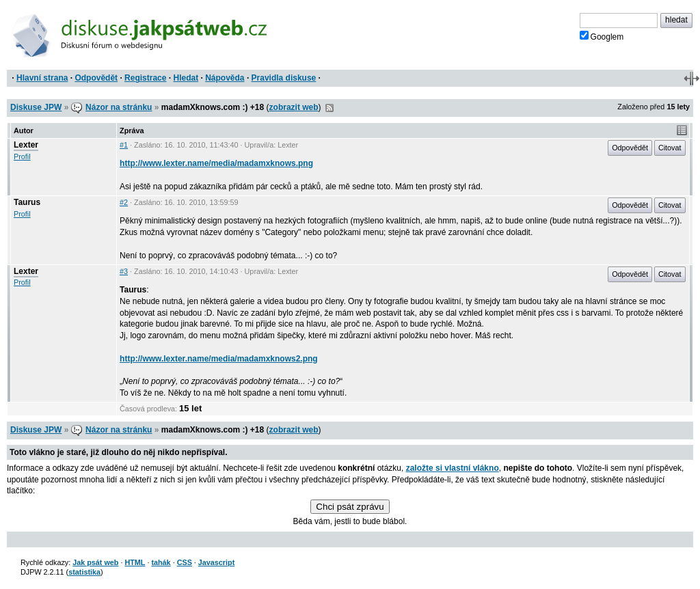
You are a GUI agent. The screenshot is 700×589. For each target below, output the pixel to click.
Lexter (26, 145)
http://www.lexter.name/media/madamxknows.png (216, 163)
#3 (124, 271)
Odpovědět (96, 78)
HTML (135, 562)
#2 (124, 202)
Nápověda (225, 78)
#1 (124, 145)
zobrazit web (294, 107)
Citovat (670, 148)
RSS (329, 108)
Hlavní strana (42, 78)
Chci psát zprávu (350, 507)
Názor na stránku (119, 107)
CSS (185, 562)
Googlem (602, 36)
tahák (161, 562)
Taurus (27, 202)
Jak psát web (95, 562)
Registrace (145, 78)
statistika (84, 572)
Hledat (186, 78)
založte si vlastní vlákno (453, 468)
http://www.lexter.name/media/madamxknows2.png (219, 359)
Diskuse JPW (36, 107)
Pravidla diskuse (284, 78)
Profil (22, 156)
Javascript (216, 562)
